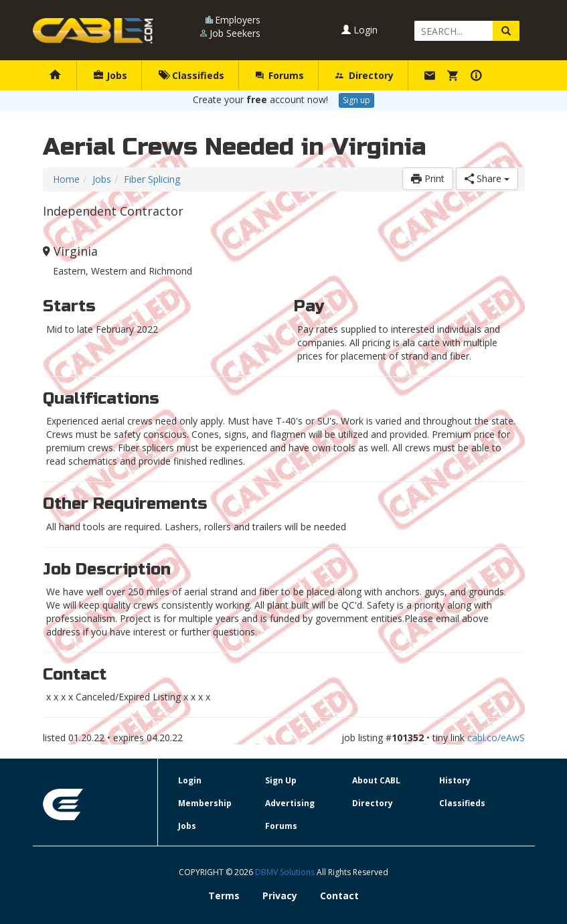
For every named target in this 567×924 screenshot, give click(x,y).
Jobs (110, 75)
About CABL (376, 780)
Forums (280, 75)
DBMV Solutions (286, 872)
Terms (224, 896)
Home (66, 179)
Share (487, 178)
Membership (205, 803)
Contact (339, 896)
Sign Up (281, 780)
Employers (238, 20)
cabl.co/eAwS (496, 738)
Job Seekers (235, 33)
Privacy (280, 896)
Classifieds (191, 75)
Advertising (290, 803)
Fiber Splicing (152, 179)
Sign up (356, 100)
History (455, 780)
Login (359, 30)
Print (428, 178)
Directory (364, 75)
